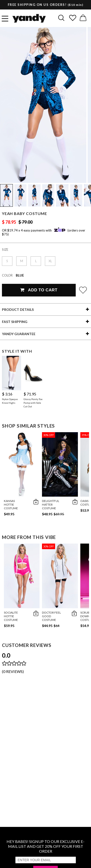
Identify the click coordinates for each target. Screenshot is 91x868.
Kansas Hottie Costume (11, 505)
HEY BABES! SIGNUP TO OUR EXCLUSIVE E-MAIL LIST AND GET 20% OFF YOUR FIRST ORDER (45, 846)
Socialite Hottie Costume (11, 616)
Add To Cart (39, 290)
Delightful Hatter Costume (51, 505)
